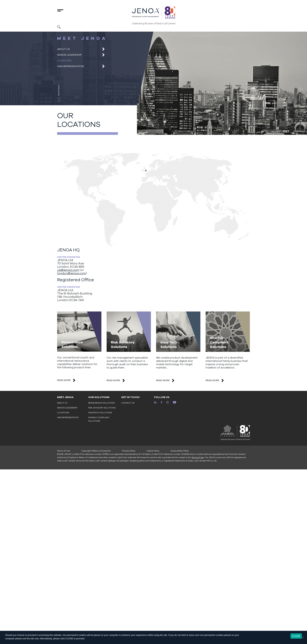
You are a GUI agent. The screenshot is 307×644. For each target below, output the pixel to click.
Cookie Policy (153, 451)
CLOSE (296, 636)
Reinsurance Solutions (101, 403)
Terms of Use (64, 451)
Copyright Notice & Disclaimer (96, 451)
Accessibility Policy (180, 451)
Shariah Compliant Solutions (99, 419)
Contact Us (128, 403)
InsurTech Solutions (100, 413)
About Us (63, 49)
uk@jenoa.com (68, 270)
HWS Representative (71, 66)
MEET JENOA (65, 397)
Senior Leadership (69, 55)
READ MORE (67, 380)
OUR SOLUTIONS (99, 397)
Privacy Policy (129, 451)
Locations (64, 61)
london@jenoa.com (71, 273)
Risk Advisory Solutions (102, 408)
